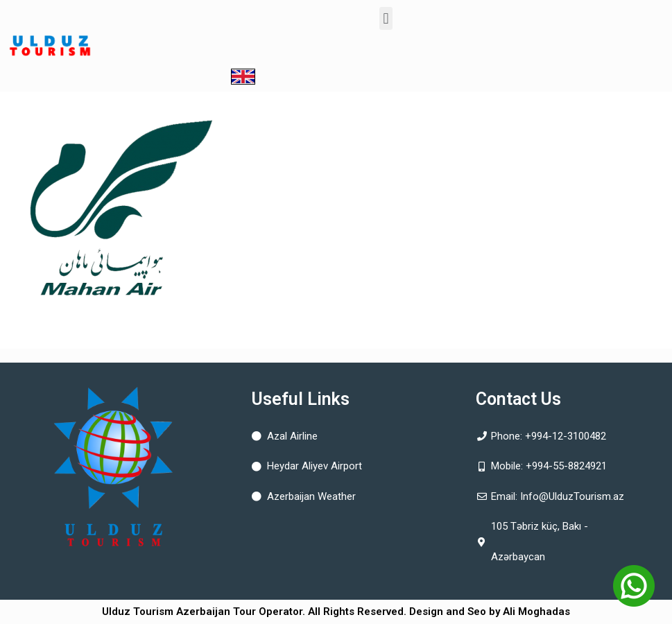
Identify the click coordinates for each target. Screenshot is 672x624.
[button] (386, 18)
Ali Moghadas (536, 612)
